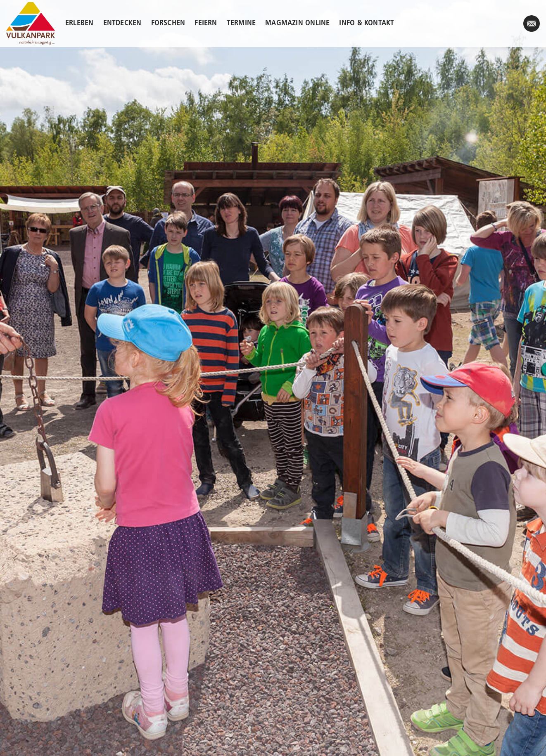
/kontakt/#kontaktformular (532, 27)
